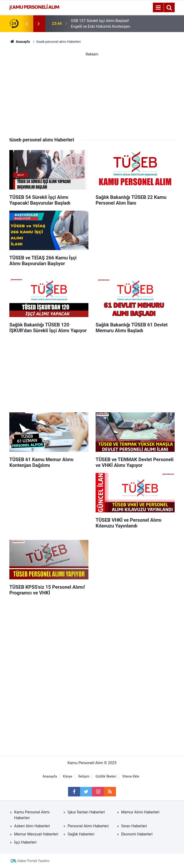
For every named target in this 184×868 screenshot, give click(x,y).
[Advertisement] (92, 91)
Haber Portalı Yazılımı (34, 861)
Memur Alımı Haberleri (140, 812)
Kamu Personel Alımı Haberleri (32, 815)
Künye (68, 776)
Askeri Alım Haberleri (32, 826)
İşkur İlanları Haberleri (86, 812)
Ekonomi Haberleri (137, 834)
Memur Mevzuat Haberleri (36, 834)
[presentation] (27, 24)
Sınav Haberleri (134, 826)
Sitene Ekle (131, 776)
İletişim (84, 776)
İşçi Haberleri (25, 842)
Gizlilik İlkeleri (106, 776)
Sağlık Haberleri (81, 834)
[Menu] (158, 8)
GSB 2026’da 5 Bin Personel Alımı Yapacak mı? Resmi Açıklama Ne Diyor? (99, 20)
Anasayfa (50, 776)
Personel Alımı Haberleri (88, 826)
